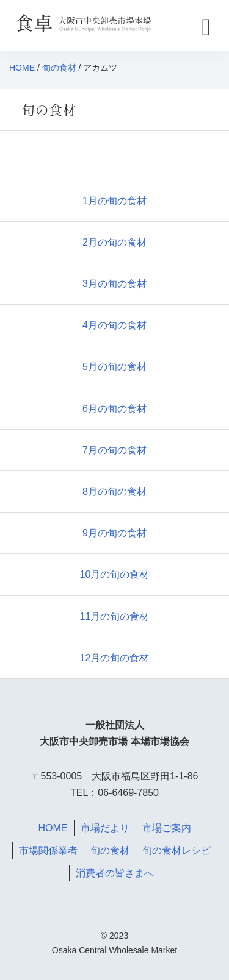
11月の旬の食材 (115, 616)
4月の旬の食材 (114, 325)
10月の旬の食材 (115, 574)
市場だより (105, 828)
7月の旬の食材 (114, 450)
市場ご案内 (167, 828)
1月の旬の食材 (114, 201)
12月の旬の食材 (115, 658)
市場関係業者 (48, 850)
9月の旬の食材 (114, 533)
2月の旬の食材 (114, 242)
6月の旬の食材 (114, 409)
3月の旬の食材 (114, 284)
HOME (22, 68)
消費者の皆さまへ (115, 873)
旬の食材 (59, 68)
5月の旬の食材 (114, 367)
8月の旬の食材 (114, 492)
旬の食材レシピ (176, 850)
